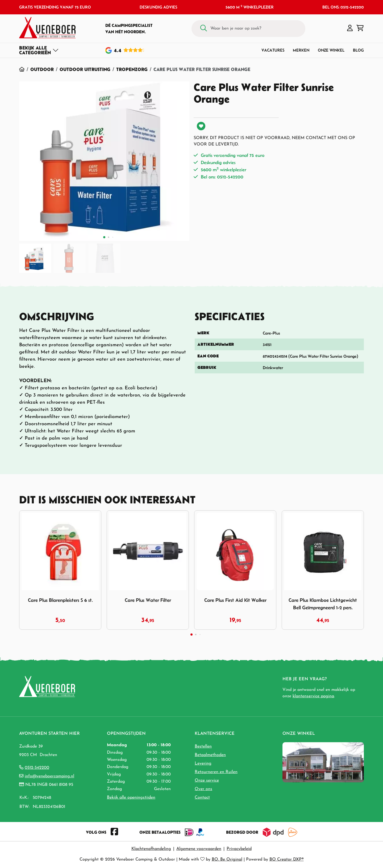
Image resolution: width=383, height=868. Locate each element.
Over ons (203, 789)
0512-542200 (37, 768)
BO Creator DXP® (287, 859)
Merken (301, 50)
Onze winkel (331, 50)
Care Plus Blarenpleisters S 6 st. (60, 600)
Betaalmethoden (210, 755)
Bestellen (203, 746)
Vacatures (273, 50)
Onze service (207, 781)
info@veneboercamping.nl (49, 776)
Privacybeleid (239, 849)
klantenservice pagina (313, 696)
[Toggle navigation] (39, 50)
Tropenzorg (132, 69)
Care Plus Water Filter (148, 600)
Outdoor (42, 69)
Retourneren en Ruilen (216, 772)
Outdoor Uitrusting (85, 69)
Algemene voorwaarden (199, 849)
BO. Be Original (227, 859)
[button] (350, 28)
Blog (358, 50)
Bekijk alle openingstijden (131, 798)
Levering (203, 763)
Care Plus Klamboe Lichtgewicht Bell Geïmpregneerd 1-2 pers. (323, 604)
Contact (202, 798)
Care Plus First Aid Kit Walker (235, 600)
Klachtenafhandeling (151, 849)
